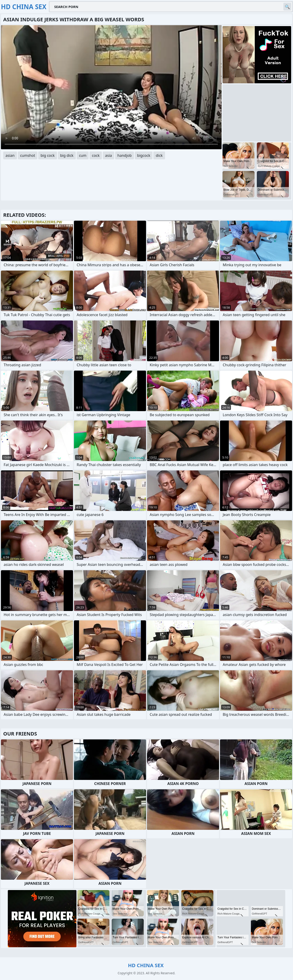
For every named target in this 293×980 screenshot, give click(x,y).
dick (159, 155)
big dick (67, 155)
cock (96, 155)
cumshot (28, 155)
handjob (125, 155)
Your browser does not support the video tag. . (111, 87)
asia (109, 155)
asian (10, 155)
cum (83, 155)
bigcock (144, 155)
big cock (48, 155)
